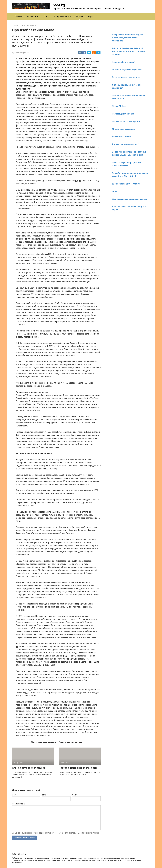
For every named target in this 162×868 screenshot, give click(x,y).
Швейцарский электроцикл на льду (130, 199)
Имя (15, 795)
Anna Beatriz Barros (122, 137)
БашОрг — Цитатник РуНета (126, 121)
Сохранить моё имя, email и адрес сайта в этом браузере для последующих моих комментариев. (57, 833)
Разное (79, 16)
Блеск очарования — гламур (126, 184)
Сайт (74, 795)
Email (45, 795)
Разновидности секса (123, 114)
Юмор (46, 16)
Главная (18, 16)
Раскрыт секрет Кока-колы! (126, 77)
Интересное (24, 52)
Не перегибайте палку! (123, 62)
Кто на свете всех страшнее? (29, 768)
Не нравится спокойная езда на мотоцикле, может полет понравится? (128, 38)
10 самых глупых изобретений (127, 70)
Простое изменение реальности (78, 768)
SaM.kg (59, 5)
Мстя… (115, 191)
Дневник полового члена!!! (125, 144)
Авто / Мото (33, 16)
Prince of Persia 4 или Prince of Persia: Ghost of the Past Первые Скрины (128, 51)
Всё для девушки (63, 16)
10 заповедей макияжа (124, 129)
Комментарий (19, 804)
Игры (90, 16)
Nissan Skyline (119, 106)
